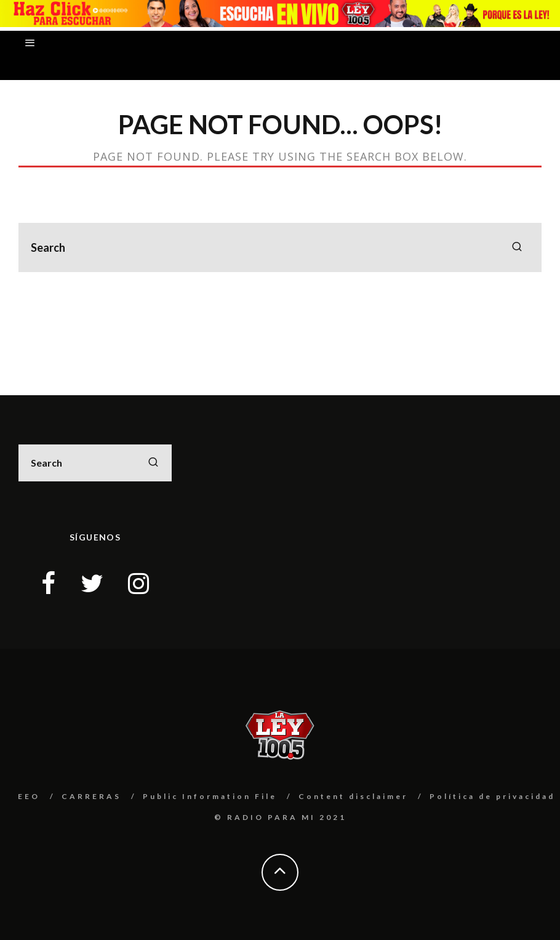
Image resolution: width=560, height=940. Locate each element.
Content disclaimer (353, 796)
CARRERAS (91, 796)
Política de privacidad (492, 796)
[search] (517, 247)
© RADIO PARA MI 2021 (280, 817)
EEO (29, 796)
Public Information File (210, 796)
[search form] (280, 247)
